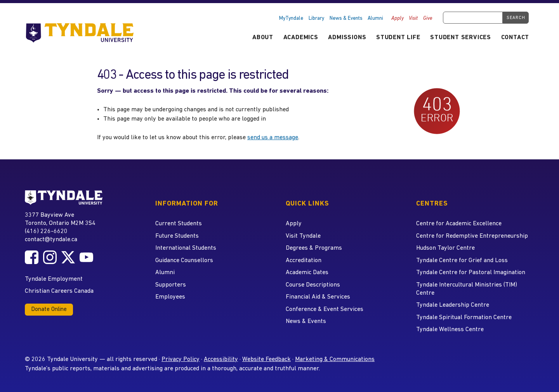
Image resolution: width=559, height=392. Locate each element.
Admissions (347, 38)
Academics (301, 38)
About (263, 38)
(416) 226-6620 (46, 231)
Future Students (177, 236)
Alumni (375, 18)
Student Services (461, 38)
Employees (170, 297)
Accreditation (304, 261)
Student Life (398, 38)
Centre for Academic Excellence (459, 224)
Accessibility (221, 359)
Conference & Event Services (325, 309)
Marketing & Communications (335, 359)
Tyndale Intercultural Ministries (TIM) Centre (467, 289)
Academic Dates (307, 273)
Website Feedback (266, 359)
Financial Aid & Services (318, 297)
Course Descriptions (313, 285)
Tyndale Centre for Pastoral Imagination (471, 273)
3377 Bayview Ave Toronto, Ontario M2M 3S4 (60, 219)
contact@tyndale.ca (51, 240)
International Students (186, 248)
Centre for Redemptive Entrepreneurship (472, 236)
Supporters (171, 285)
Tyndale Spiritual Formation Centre (464, 318)
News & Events (346, 18)
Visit (413, 18)
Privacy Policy (181, 359)
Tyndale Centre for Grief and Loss (462, 261)
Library (316, 18)
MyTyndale (291, 18)
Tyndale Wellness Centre (450, 330)
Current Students (179, 224)
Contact (515, 38)
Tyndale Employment (54, 279)
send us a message (273, 138)
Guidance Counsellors (184, 261)
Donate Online (49, 310)
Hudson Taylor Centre (445, 248)
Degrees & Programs (314, 248)
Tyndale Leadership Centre (453, 305)
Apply (398, 18)
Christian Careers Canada (59, 291)
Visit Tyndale (303, 236)
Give (428, 18)
